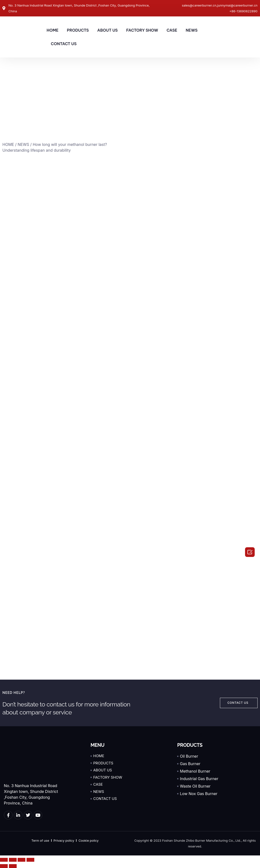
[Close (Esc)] (4, 860)
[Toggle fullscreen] (21, 860)
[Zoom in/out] (30, 860)
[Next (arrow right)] (13, 866)
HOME (53, 30)
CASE (172, 30)
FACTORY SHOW (142, 30)
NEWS (192, 30)
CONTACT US (64, 44)
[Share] (13, 860)
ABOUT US (108, 30)
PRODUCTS (78, 30)
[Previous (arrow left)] (4, 866)
